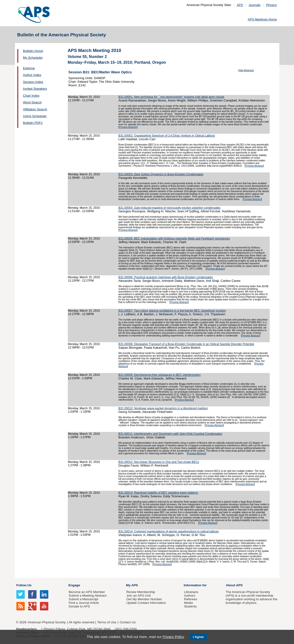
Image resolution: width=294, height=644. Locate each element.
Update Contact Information (146, 603)
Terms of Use (107, 622)
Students (190, 606)
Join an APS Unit (139, 596)
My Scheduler (33, 58)
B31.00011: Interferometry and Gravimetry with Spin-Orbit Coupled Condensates (170, 434)
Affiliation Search (35, 109)
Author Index (32, 75)
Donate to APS (79, 606)
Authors (189, 596)
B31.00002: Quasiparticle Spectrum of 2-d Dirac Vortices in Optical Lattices (167, 136)
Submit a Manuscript (83, 599)
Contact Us (128, 622)
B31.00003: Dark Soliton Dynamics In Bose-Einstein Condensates (161, 174)
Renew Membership (141, 592)
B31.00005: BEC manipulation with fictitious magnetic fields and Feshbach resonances (174, 239)
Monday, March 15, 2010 (84, 97)
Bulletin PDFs (33, 123)
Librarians (191, 592)
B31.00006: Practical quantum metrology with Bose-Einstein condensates (166, 277)
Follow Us (24, 585)
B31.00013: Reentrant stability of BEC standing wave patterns (158, 493)
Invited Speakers (35, 89)
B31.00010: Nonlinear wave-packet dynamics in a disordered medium (163, 408)
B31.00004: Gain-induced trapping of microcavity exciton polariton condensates (169, 208)
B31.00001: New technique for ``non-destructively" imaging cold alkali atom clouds (171, 97)
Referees (191, 599)
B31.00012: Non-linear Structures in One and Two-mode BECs (159, 462)
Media (188, 603)
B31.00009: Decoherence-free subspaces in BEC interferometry (160, 375)
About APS (234, 585)
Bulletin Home (33, 51)
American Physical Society (47, 622)
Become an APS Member (87, 592)
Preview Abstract (128, 127)
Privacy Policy (173, 637)
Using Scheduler (35, 116)
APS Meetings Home (262, 19)
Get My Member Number (144, 599)
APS (240, 5)
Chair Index (31, 96)
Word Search (32, 102)
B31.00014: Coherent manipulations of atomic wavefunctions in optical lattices (169, 531)
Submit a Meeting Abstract (88, 596)
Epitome (29, 68)
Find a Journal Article (84, 603)
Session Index (33, 82)
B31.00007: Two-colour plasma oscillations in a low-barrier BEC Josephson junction (172, 311)
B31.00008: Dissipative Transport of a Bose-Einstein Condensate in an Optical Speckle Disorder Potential (186, 344)
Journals (254, 5)
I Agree (198, 637)
